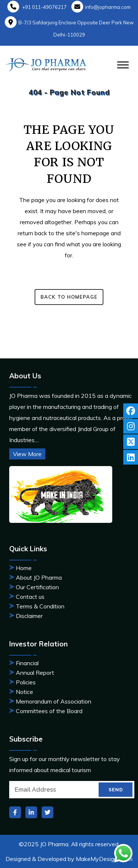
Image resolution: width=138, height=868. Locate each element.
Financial (27, 663)
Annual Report (35, 673)
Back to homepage (69, 297)
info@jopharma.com (101, 7)
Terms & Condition (40, 606)
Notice (24, 692)
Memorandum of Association (54, 701)
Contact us (30, 597)
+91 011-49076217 (37, 7)
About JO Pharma (39, 577)
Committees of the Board (49, 711)
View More (27, 454)
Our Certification (37, 587)
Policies (26, 682)
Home (24, 568)
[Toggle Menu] (123, 65)
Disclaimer (29, 616)
